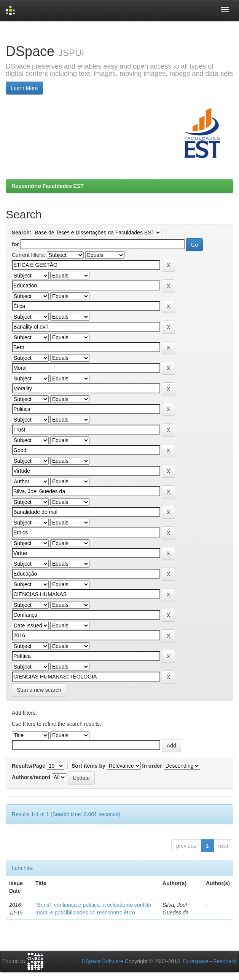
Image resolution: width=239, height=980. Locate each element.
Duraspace (196, 961)
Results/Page (29, 766)
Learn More (24, 88)
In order (152, 766)
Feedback (225, 961)
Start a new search (39, 690)
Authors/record (31, 777)
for (15, 244)
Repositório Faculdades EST (48, 186)
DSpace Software (103, 961)
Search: (22, 233)
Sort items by (88, 766)
